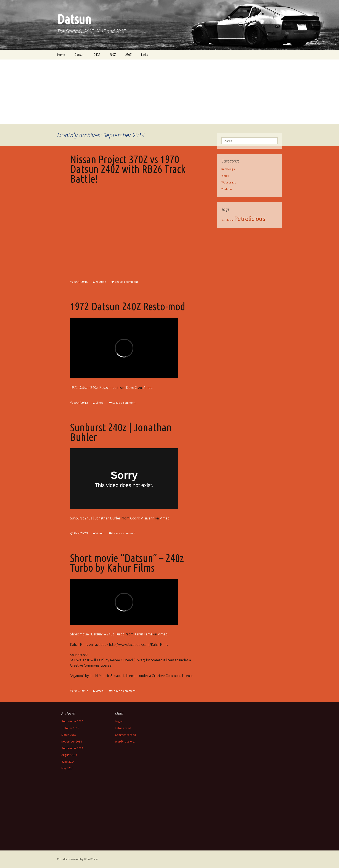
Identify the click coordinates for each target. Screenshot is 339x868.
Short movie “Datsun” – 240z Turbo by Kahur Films (127, 563)
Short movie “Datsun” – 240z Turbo (97, 634)
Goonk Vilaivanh (142, 518)
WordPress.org (125, 741)
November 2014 (72, 741)
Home (61, 55)
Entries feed (123, 728)
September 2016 (72, 721)
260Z (113, 55)
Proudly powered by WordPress (78, 859)
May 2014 (67, 768)
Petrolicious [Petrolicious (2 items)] (250, 219)
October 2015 (70, 728)
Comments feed (126, 735)
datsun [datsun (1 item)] (230, 220)
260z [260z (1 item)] (224, 220)
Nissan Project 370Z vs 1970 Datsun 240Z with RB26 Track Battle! (128, 169)
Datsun (79, 55)
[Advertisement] (169, 92)
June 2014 (68, 762)
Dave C (132, 387)
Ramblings (228, 169)
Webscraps (229, 182)
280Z (128, 55)
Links (145, 55)
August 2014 (69, 755)
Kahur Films (143, 634)
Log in (119, 721)
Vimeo (148, 387)
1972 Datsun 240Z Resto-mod (128, 306)
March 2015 (69, 735)
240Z (97, 55)
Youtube (101, 282)
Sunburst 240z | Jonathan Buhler (121, 432)
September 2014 (72, 748)
